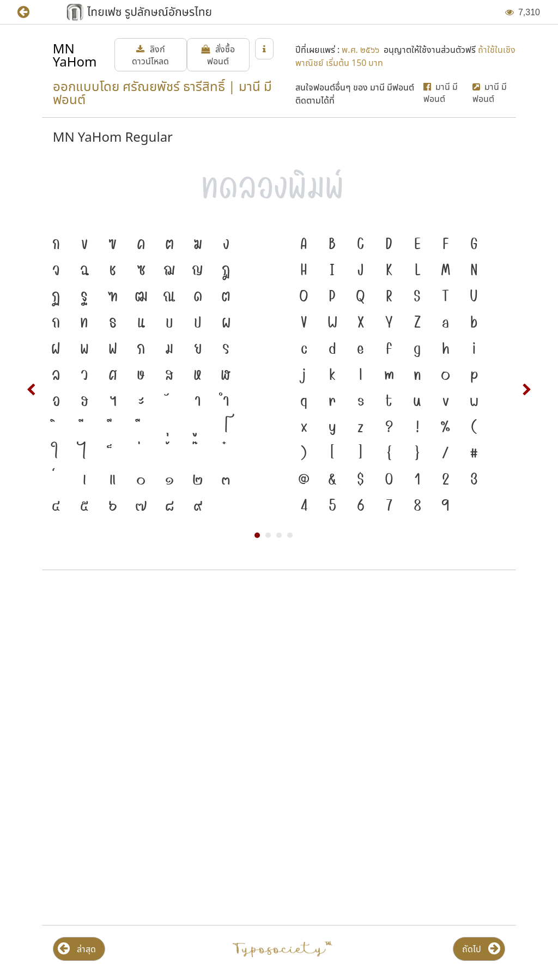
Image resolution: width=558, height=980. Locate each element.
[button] (31, 12)
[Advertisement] (279, 666)
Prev (32, 390)
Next (526, 390)
